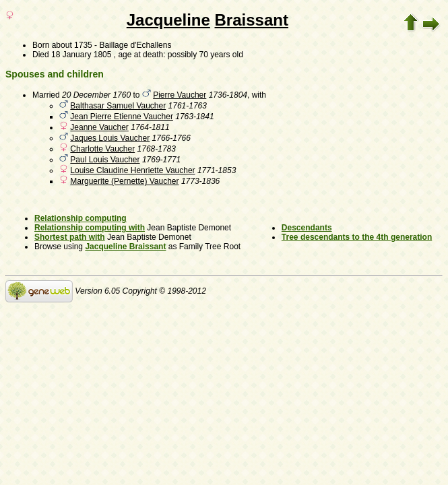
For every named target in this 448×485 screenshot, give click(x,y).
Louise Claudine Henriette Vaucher (132, 170)
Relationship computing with (90, 228)
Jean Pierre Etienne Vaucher (122, 117)
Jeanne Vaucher (99, 127)
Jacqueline (168, 20)
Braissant (252, 20)
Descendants (307, 228)
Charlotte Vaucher (102, 149)
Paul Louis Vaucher (105, 160)
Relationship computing (81, 218)
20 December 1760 (96, 95)
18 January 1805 (81, 55)
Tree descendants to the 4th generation (357, 237)
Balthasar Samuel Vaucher (118, 106)
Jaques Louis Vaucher (110, 138)
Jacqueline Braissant (125, 247)
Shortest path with (70, 237)
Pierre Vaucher (180, 95)
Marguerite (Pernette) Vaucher (124, 181)
